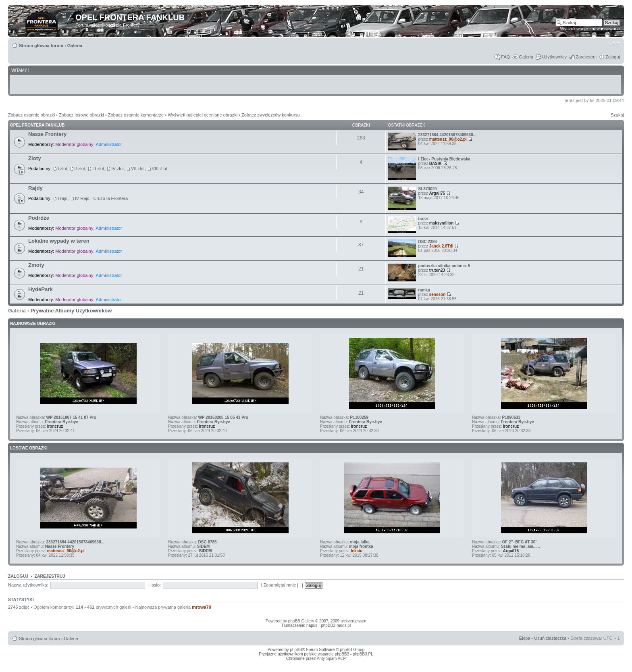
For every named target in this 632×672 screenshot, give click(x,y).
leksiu (357, 551)
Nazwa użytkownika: (28, 585)
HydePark (41, 289)
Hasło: (155, 585)
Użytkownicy (554, 57)
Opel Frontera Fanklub (37, 125)
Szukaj (617, 115)
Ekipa (525, 638)
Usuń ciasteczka (550, 638)
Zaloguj (613, 57)
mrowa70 (202, 607)
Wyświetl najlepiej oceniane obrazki (203, 115)
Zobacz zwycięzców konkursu (271, 115)
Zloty (35, 158)
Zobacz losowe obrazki (81, 115)
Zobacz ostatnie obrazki (31, 115)
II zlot (80, 169)
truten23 (437, 270)
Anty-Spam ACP (331, 658)
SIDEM (204, 546)
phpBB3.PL (363, 654)
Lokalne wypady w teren (59, 241)
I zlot (62, 169)
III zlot (98, 169)
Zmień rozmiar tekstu (614, 44)
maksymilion (442, 223)
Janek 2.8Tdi (441, 246)
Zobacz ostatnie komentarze (136, 115)
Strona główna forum (41, 46)
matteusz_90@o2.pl (448, 139)
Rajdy (35, 188)
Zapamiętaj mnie (283, 585)
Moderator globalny (74, 144)
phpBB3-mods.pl (336, 625)
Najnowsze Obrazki (33, 324)
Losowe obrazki (29, 448)
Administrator (109, 144)
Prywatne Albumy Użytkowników (71, 311)
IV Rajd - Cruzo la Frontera (101, 198)
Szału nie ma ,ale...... (521, 546)
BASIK (436, 163)
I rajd (62, 198)
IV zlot (117, 169)
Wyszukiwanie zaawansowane (590, 29)
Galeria (75, 46)
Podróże (39, 218)
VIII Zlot (160, 169)
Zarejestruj (586, 57)
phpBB (296, 650)
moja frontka (361, 546)
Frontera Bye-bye (62, 422)
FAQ (505, 57)
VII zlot (138, 169)
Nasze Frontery (47, 134)
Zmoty (36, 265)
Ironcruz (55, 426)
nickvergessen (353, 621)
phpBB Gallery (301, 621)
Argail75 (437, 193)
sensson (438, 294)
